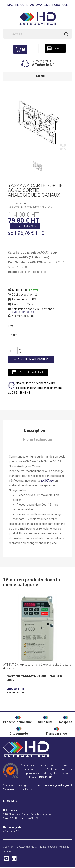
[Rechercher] (37, 34)
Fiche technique (38, 439)
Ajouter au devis (28, 372)
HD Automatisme (24, 847)
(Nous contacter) (23, 312)
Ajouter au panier (32, 359)
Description (34, 430)
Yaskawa (9, 789)
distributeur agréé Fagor (53, 785)
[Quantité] (13, 351)
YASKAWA (47, 481)
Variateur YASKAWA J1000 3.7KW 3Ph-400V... (35, 678)
